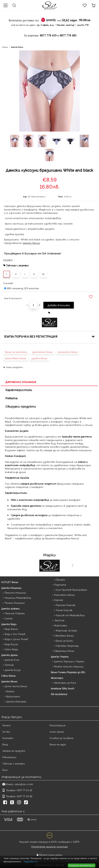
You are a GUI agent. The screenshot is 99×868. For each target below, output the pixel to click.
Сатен (9, 618)
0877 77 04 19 (24, 790)
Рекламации (9, 757)
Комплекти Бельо (64, 595)
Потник (9, 665)
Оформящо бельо (64, 651)
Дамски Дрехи (10, 655)
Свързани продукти (21, 406)
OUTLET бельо (10, 582)
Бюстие (59, 620)
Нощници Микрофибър (18, 598)
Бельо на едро (58, 744)
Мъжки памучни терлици (69, 666)
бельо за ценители (16, 352)
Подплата (60, 585)
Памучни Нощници (15, 593)
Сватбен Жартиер (67, 646)
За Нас (6, 732)
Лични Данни (57, 732)
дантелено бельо (42, 352)
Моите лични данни (51, 855)
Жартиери (61, 625)
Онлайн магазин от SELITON (50, 865)
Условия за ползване (62, 738)
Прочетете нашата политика (50, 846)
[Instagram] (20, 803)
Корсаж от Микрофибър (70, 615)
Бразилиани (13, 696)
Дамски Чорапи (60, 656)
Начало (5, 47)
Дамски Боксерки (16, 701)
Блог (5, 770)
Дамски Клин (12, 660)
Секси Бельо (8, 676)
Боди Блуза (11, 644)
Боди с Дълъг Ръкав (16, 639)
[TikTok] (27, 803)
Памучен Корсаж (66, 605)
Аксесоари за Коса (65, 683)
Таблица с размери (17, 265)
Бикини (10, 691)
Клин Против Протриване (71, 590)
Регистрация (57, 725)
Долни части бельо (16, 686)
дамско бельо (31, 243)
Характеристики (19, 390)
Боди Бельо (11, 629)
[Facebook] (6, 803)
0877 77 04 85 (24, 796)
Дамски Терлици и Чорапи (69, 661)
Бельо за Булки (64, 641)
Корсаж (59, 600)
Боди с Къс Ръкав (15, 634)
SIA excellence (59, 694)
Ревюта (11, 398)
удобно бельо (39, 358)
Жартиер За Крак (66, 630)
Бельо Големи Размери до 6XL (68, 672)
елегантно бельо (68, 352)
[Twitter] (13, 803)
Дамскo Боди (9, 624)
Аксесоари (57, 678)
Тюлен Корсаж (64, 610)
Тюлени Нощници (15, 603)
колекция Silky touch (63, 688)
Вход (5, 744)
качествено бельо (16, 358)
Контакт (8, 738)
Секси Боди (11, 649)
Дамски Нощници (11, 588)
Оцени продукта (14, 367)
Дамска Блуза (13, 670)
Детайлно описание (21, 382)
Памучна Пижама (15, 613)
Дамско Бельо (17, 47)
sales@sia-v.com (24, 784)
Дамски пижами (10, 608)
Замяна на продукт (14, 751)
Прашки (60, 579)
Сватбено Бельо (64, 635)
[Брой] (33, 305)
